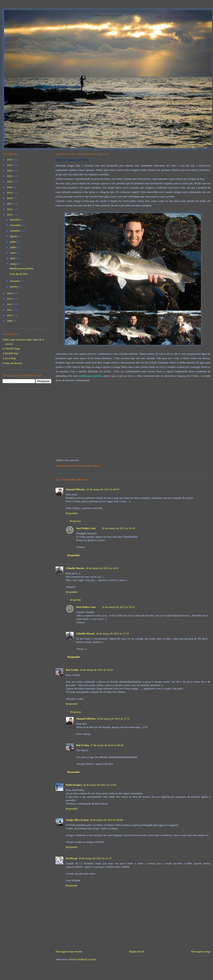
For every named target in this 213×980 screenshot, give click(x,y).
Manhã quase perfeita (72, 160)
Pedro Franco (74, 785)
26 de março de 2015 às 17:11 (113, 719)
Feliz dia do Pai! (18, 274)
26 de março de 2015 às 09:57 (103, 489)
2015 (10, 215)
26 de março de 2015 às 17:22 (112, 633)
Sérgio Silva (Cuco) (77, 820)
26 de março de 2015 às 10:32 (96, 670)
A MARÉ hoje (11, 353)
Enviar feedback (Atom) (83, 959)
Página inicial (137, 951)
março (14, 264)
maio (13, 253)
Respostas (76, 521)
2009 (10, 321)
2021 (10, 182)
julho (13, 242)
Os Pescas (72, 858)
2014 (10, 293)
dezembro (16, 220)
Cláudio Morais (75, 568)
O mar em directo (12, 363)
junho (14, 247)
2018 (10, 198)
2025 (10, 160)
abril (13, 258)
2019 (10, 193)
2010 (10, 315)
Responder (72, 513)
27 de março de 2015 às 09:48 (107, 745)
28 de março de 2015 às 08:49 (106, 820)
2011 (10, 310)
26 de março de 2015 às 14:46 (100, 785)
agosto (14, 236)
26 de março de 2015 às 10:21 (118, 607)
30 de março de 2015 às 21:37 (95, 858)
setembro (16, 231)
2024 (10, 165)
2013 (10, 299)
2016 (10, 209)
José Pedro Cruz (86, 528)
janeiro (14, 286)
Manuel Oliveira (75, 489)
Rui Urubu (72, 670)
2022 (10, 176)
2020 (10, 187)
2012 (10, 304)
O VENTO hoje (11, 349)
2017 (10, 204)
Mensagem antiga (201, 951)
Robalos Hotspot (108, 15)
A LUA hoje (9, 358)
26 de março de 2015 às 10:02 (102, 568)
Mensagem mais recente (69, 951)
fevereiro (15, 281)
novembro (16, 225)
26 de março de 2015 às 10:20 (118, 528)
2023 (10, 171)
